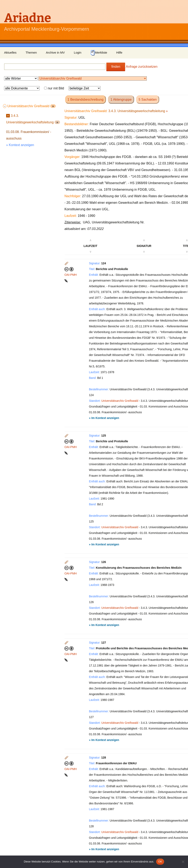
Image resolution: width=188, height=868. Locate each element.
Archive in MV (55, 52)
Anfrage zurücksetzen (142, 67)
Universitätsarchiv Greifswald (120, 401)
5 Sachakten (148, 100)
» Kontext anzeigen (20, 145)
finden (116, 67)
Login (78, 52)
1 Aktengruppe (121, 100)
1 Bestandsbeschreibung (86, 100)
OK (160, 862)
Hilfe (119, 52)
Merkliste (99, 53)
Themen (31, 52)
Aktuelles (10, 52)
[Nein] (183, 862)
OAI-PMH (71, 275)
